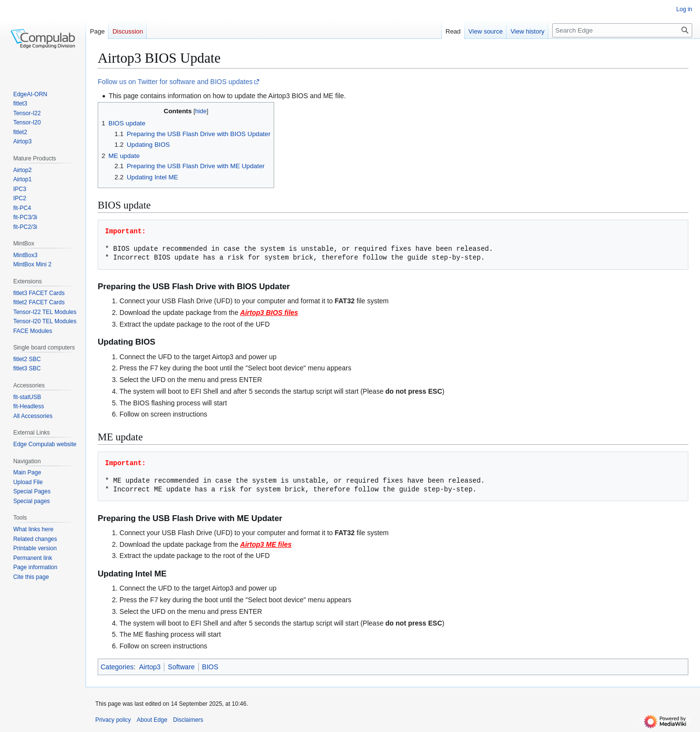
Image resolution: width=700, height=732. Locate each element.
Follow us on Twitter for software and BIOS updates (175, 82)
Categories (117, 667)
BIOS (210, 667)
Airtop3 (150, 667)
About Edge (152, 720)
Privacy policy (113, 720)
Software (181, 667)
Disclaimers (188, 720)
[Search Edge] (622, 30)
